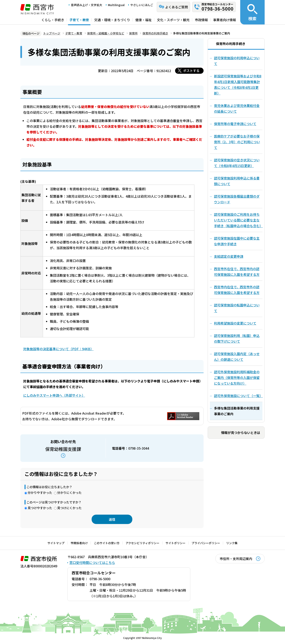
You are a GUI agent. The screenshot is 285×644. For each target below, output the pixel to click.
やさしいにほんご (142, 5)
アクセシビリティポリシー (142, 543)
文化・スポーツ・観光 (173, 20)
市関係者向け (79, 543)
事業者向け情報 (225, 20)
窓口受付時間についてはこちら (92, 563)
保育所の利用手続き (155, 33)
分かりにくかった (69, 493)
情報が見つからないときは (241, 433)
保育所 (133, 33)
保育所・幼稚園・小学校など (106, 33)
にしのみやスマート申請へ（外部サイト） (54, 395)
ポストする (191, 70)
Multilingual (116, 5)
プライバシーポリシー (206, 543)
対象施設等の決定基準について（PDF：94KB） (58, 349)
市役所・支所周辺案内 (236, 559)
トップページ (52, 33)
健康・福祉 (144, 20)
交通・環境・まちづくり (112, 20)
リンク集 (232, 543)
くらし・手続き (53, 20)
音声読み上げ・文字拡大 (87, 5)
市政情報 (201, 20)
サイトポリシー (175, 543)
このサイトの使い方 (107, 543)
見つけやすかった (40, 508)
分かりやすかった (40, 493)
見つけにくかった (69, 508)
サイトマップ (56, 543)
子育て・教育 (79, 20)
